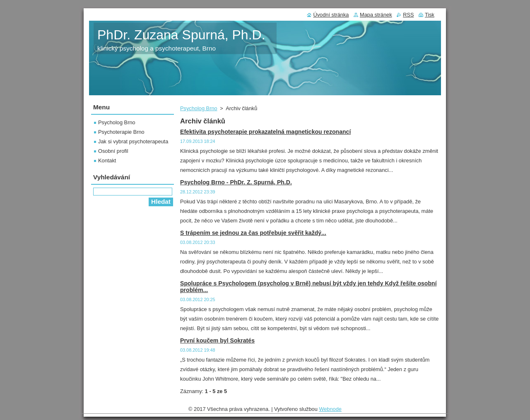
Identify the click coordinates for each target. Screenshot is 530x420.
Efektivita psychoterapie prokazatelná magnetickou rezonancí (265, 132)
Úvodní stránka (331, 15)
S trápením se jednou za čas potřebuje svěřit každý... (253, 233)
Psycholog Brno (199, 108)
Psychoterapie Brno (121, 132)
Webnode (330, 409)
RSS (408, 15)
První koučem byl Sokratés (217, 340)
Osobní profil (113, 151)
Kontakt (107, 161)
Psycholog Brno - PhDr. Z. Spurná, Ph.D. (236, 182)
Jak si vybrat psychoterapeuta (133, 141)
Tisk (430, 15)
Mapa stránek (376, 15)
